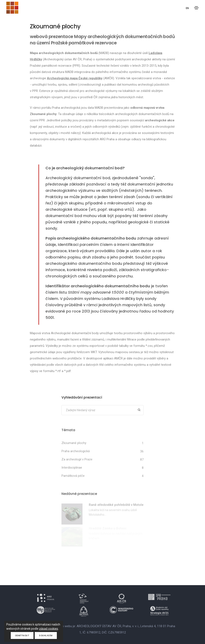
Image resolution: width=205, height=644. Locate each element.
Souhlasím (46, 635)
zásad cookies (49, 629)
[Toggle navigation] (196, 8)
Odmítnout (22, 635)
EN (187, 8)
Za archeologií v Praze (77, 459)
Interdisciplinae (72, 468)
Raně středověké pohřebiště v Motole (116, 505)
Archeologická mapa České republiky (75, 78)
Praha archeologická (76, 451)
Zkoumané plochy (74, 443)
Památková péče (73, 476)
